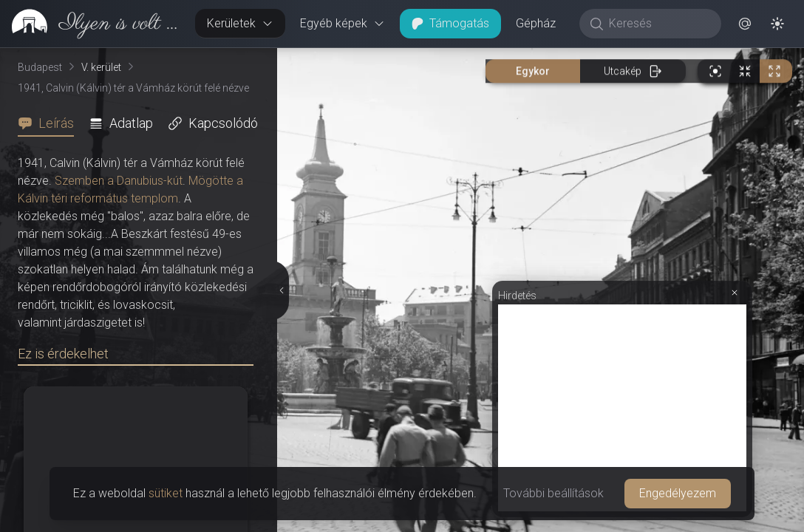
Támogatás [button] (450, 23)
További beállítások (553, 493)
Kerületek (240, 23)
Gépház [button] (536, 23)
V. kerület (101, 67)
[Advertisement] (622, 408)
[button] (745, 24)
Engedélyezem (678, 493)
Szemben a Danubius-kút (119, 181)
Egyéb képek (343, 23)
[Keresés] (658, 24)
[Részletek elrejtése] (282, 290)
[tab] (50, 123)
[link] (92, 24)
